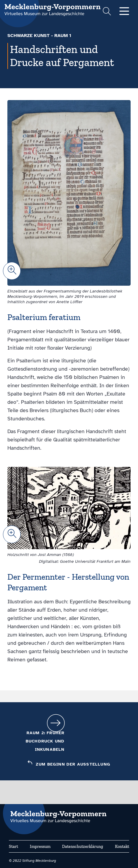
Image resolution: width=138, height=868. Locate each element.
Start (13, 847)
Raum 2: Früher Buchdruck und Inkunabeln (45, 741)
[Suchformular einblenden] (107, 12)
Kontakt (122, 847)
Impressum (40, 847)
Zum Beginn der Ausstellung (73, 764)
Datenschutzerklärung (83, 847)
